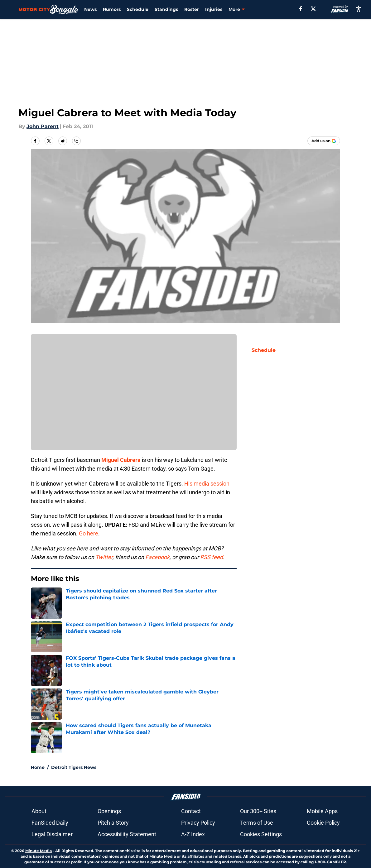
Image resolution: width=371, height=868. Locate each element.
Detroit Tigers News (74, 767)
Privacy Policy (198, 823)
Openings (109, 811)
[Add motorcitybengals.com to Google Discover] (324, 141)
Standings (166, 9)
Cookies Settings (261, 834)
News (90, 9)
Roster (192, 9)
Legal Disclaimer (52, 834)
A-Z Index (193, 834)
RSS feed (212, 557)
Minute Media (39, 851)
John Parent (43, 126)
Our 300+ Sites (258, 811)
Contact (191, 811)
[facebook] (301, 9)
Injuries (214, 9)
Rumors (112, 9)
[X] (313, 9)
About (39, 811)
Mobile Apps (322, 811)
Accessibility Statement (127, 834)
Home (38, 767)
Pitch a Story (113, 823)
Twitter (104, 557)
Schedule (138, 9)
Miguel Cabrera (121, 460)
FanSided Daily (50, 823)
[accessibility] (359, 9)
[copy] (76, 141)
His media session (207, 484)
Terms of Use (257, 823)
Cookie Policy (323, 823)
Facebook (157, 557)
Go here (89, 533)
